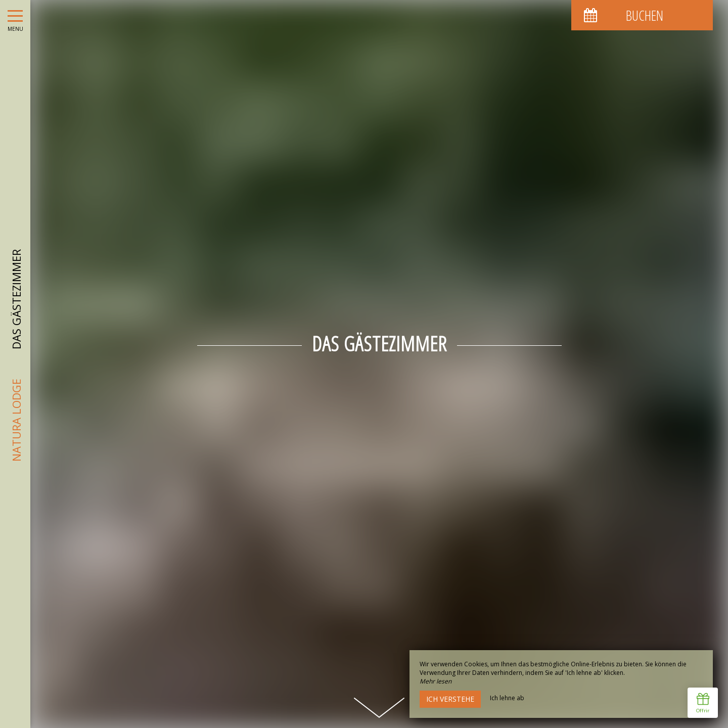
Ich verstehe (450, 699)
